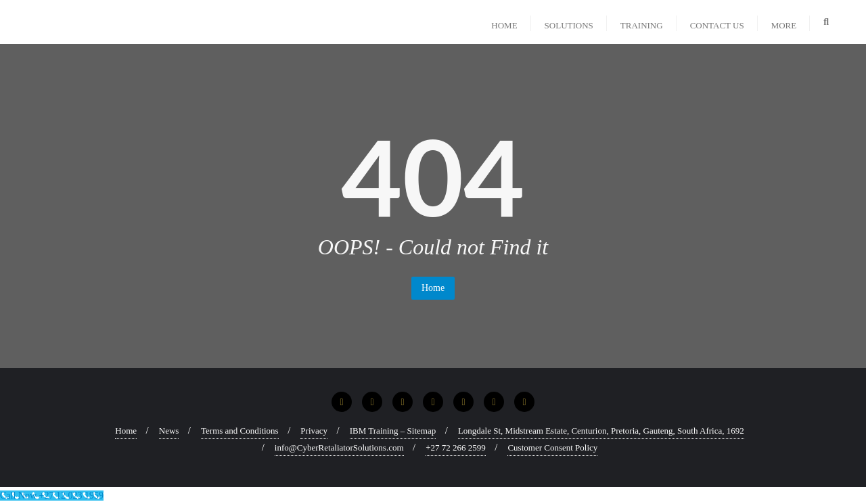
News (169, 431)
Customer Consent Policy (552, 448)
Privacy (314, 431)
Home (433, 288)
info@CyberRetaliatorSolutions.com (339, 448)
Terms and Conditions (240, 431)
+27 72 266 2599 (456, 448)
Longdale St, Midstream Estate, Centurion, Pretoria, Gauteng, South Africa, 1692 (601, 431)
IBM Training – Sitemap (393, 431)
